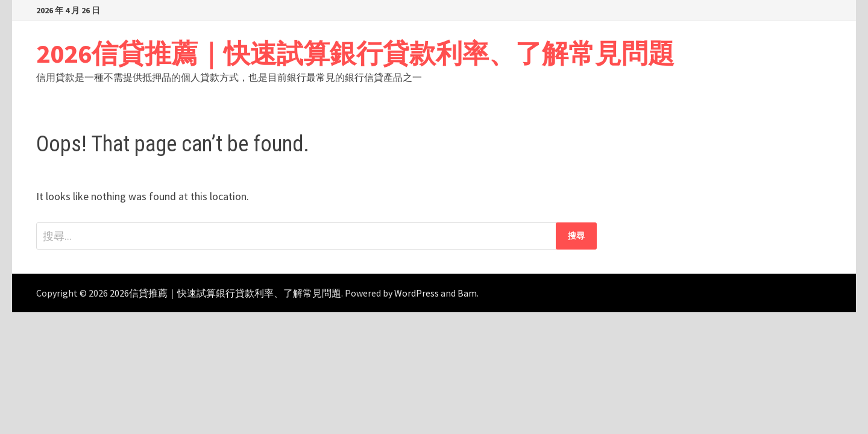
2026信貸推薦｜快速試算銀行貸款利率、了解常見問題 (355, 53)
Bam (467, 293)
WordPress (417, 293)
